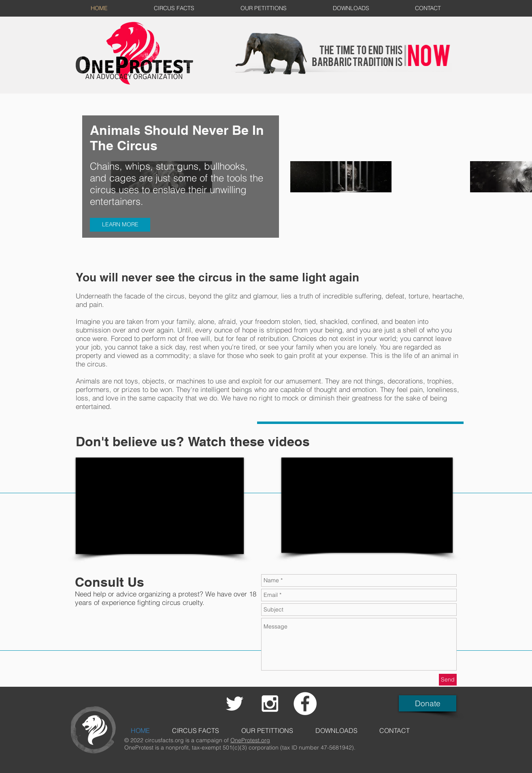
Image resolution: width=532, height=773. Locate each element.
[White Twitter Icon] (235, 704)
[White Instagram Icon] (270, 704)
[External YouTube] (160, 506)
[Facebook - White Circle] (305, 704)
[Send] (448, 680)
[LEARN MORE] (120, 225)
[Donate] (428, 703)
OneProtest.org (250, 740)
